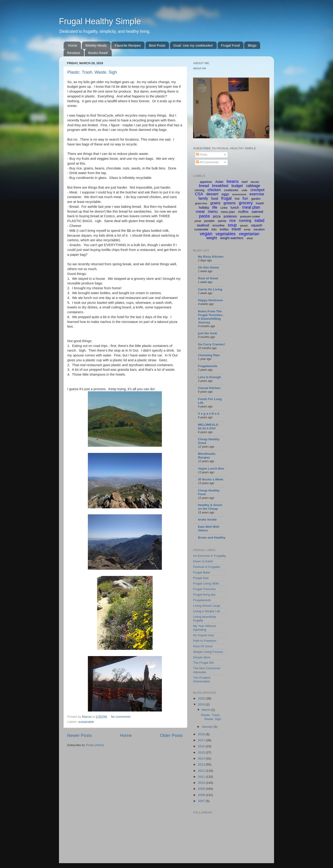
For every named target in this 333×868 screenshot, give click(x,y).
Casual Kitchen (209, 388)
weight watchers (232, 238)
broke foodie (207, 520)
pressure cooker (250, 217)
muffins (243, 212)
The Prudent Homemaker (202, 680)
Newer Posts (79, 735)
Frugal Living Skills (206, 583)
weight (212, 238)
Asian (219, 182)
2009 (202, 789)
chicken (214, 190)
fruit (237, 199)
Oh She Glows (209, 267)
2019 (202, 704)
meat (200, 212)
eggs (225, 194)
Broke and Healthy (212, 538)
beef (245, 182)
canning (200, 190)
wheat (250, 238)
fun (245, 198)
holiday (204, 208)
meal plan (251, 207)
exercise (257, 194)
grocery (246, 203)
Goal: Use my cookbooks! (193, 45)
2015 (202, 752)
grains (216, 203)
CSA (199, 194)
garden (256, 199)
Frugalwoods (208, 366)
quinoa (222, 221)
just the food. (208, 333)
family (203, 198)
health (260, 203)
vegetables (226, 234)
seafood (203, 225)
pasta (204, 216)
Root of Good (208, 278)
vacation (259, 229)
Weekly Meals (96, 45)
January (208, 727)
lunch (235, 207)
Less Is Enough (210, 377)
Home (73, 45)
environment (239, 194)
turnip (247, 229)
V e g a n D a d (209, 414)
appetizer (206, 182)
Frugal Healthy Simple (100, 21)
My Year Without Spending (204, 628)
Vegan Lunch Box (211, 469)
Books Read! (98, 53)
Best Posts (157, 45)
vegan (206, 234)
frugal (227, 198)
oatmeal (257, 212)
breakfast (220, 186)
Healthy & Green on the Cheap (210, 507)
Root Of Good (203, 646)
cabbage (253, 186)
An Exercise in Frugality (210, 556)
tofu (214, 229)
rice (233, 221)
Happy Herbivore (210, 300)
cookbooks (231, 190)
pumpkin (209, 221)
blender (255, 182)
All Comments (207, 162)
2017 (202, 740)
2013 (202, 764)
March (206, 710)
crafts (244, 190)
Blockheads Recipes (207, 456)
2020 (202, 698)
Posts (202, 155)
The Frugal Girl (203, 663)
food (215, 198)
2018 (202, 734)
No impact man (204, 635)
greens (230, 203)
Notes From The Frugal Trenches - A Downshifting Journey (211, 317)
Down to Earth (203, 561)
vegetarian (249, 234)
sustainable (86, 722)
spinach (244, 226)
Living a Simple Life (207, 611)
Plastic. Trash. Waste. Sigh (92, 72)
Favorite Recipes (128, 45)
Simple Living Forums (208, 652)
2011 (202, 777)
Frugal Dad (201, 578)
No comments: (122, 717)
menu (213, 212)
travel (236, 229)
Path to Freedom (205, 641)
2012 (202, 771)
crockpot (257, 190)
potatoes (230, 216)
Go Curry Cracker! (211, 344)
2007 (202, 801)
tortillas (224, 229)
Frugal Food (230, 45)
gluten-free (201, 203)
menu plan (228, 212)
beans (233, 181)
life (215, 207)
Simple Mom (202, 657)
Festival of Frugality (207, 567)
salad (259, 220)
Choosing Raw (209, 355)
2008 (202, 795)
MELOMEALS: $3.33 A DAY (208, 426)
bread (204, 186)
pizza (217, 216)
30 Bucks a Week (211, 479)
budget (237, 186)
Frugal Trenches (204, 589)
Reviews (74, 53)
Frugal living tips (204, 595)
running (245, 221)
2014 (202, 758)
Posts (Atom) (95, 745)
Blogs (252, 45)
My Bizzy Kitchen (211, 257)
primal (198, 221)
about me (200, 68)
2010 (202, 783)
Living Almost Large (207, 606)
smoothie (218, 225)
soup (232, 225)
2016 (202, 746)
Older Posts (171, 735)
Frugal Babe (202, 572)
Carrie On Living (210, 289)
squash (257, 225)
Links (224, 208)
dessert (212, 194)
